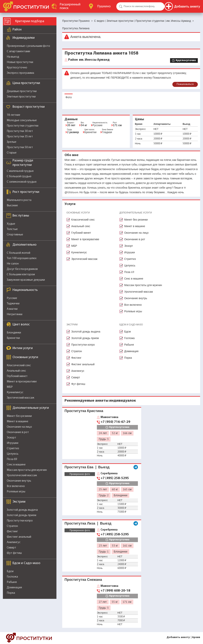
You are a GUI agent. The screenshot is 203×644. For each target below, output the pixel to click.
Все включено (16, 486)
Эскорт (11, 438)
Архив (196, 637)
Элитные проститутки (21, 97)
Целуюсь (13, 454)
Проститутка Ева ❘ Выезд (87, 467)
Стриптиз (13, 448)
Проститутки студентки (23, 126)
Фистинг (12, 531)
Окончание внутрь (19, 481)
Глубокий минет (17, 376)
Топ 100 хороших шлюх (22, 258)
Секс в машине (16, 465)
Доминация (14, 588)
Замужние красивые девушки (26, 280)
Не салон (13, 264)
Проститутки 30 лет (20, 131)
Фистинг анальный (19, 537)
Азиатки (12, 309)
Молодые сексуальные (22, 120)
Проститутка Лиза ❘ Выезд (88, 523)
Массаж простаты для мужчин (27, 470)
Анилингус (14, 542)
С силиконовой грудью (22, 182)
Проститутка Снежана (83, 580)
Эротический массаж (21, 398)
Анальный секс (16, 371)
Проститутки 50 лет (20, 147)
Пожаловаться (185, 84)
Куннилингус (15, 392)
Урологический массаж (22, 475)
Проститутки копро (20, 521)
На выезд (13, 57)
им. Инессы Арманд (89, 60)
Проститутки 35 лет (20, 137)
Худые (11, 224)
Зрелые (12, 142)
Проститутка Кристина (84, 411)
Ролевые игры (16, 492)
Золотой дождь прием (21, 515)
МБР (10, 387)
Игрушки (13, 443)
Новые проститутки (20, 62)
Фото (69, 97)
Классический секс (19, 365)
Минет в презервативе (22, 382)
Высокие (12, 206)
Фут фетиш (14, 553)
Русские (12, 298)
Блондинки (14, 333)
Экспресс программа (20, 73)
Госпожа (12, 577)
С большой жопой (18, 253)
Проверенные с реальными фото (28, 46)
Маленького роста (19, 200)
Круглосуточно (17, 68)
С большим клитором (21, 275)
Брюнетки (13, 338)
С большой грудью (19, 176)
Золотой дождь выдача (22, 510)
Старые (12, 153)
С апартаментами (18, 51)
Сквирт (11, 548)
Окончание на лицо (19, 427)
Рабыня (12, 582)
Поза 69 (12, 459)
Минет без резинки (19, 416)
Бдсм (10, 571)
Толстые (12, 229)
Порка (11, 593)
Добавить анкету (178, 637)
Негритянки (15, 314)
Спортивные (15, 235)
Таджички (13, 304)
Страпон (12, 526)
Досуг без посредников (22, 269)
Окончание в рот (18, 432)
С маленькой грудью (20, 171)
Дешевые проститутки (22, 91)
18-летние (13, 115)
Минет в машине (18, 421)
